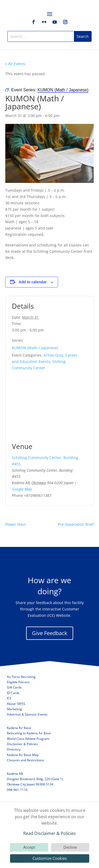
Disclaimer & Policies (22, 744)
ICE (9, 698)
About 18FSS (16, 704)
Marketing (14, 709)
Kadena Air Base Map (23, 755)
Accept (29, 847)
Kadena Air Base (19, 728)
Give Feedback (50, 633)
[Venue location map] (49, 409)
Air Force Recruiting (21, 677)
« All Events (15, 64)
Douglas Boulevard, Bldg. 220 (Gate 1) (35, 779)
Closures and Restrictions (25, 760)
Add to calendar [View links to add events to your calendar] (33, 282)
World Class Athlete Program (28, 739)
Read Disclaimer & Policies (49, 833)
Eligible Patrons (18, 682)
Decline (70, 847)
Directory (14, 749)
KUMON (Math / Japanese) (35, 348)
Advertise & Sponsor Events (27, 714)
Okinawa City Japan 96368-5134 (30, 784)
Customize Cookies (50, 858)
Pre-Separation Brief (76, 524)
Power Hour (16, 524)
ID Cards (13, 693)
